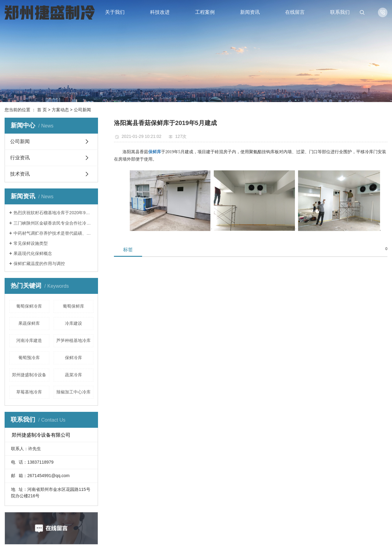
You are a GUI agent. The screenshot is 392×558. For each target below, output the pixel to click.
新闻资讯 (250, 12)
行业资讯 (20, 158)
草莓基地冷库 (29, 392)
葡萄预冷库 (29, 358)
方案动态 (60, 110)
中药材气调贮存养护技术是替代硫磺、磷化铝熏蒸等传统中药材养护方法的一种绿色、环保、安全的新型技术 (53, 233)
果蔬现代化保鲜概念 (33, 253)
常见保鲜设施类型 (31, 243)
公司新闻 (82, 110)
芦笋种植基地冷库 (73, 340)
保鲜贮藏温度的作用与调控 (39, 264)
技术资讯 (20, 174)
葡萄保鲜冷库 (29, 306)
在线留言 (295, 12)
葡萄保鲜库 (73, 306)
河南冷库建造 (29, 340)
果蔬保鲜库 (29, 323)
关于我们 (115, 12)
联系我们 (340, 12)
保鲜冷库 (73, 358)
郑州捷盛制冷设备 (29, 375)
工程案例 (205, 12)
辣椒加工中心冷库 (73, 392)
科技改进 (160, 12)
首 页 (42, 110)
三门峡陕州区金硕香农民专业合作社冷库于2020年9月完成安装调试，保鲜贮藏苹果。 (53, 223)
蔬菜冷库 (73, 375)
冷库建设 (73, 323)
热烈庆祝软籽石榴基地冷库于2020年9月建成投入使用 (53, 213)
